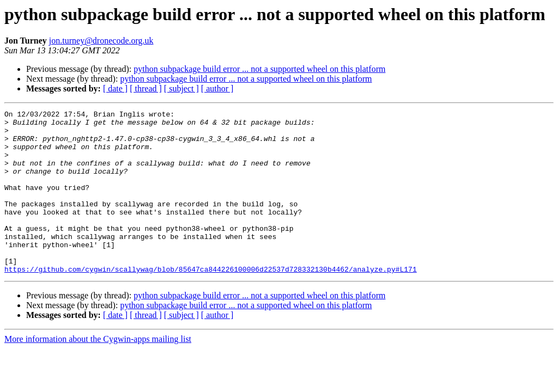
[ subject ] (181, 88)
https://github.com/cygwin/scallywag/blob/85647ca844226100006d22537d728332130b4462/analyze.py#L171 (211, 302)
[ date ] (115, 88)
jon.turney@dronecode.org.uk (101, 41)
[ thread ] (146, 88)
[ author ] (217, 88)
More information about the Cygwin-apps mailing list (98, 372)
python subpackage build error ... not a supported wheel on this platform (259, 69)
